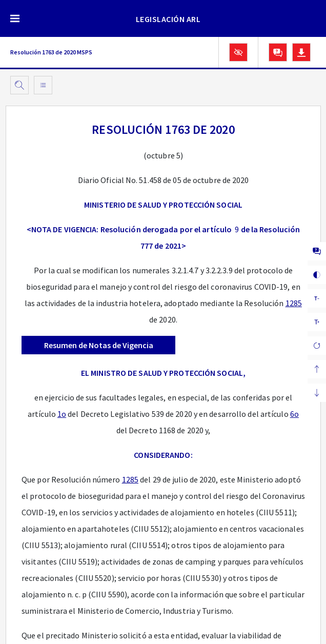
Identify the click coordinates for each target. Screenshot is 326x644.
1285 (294, 303)
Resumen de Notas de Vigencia (99, 345)
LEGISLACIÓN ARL (168, 19)
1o (62, 414)
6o (294, 414)
